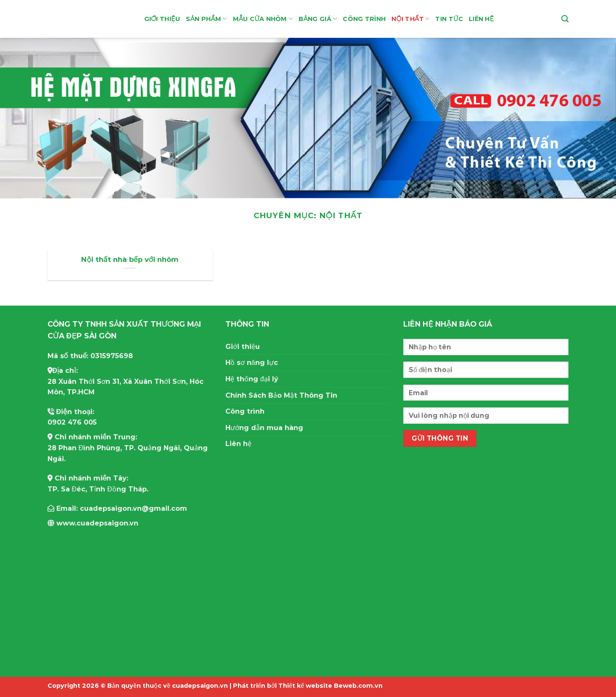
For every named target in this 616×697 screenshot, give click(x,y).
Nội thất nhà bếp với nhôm (130, 259)
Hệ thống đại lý (252, 379)
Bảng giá (318, 19)
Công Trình (364, 19)
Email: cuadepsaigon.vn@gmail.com (117, 508)
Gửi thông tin (440, 438)
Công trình (245, 411)
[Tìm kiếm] (565, 19)
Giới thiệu (162, 19)
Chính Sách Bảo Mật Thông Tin (281, 395)
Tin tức (449, 19)
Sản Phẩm (206, 19)
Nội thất (410, 19)
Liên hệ (481, 19)
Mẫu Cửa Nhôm (263, 19)
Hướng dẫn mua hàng (264, 428)
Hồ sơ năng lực (252, 363)
